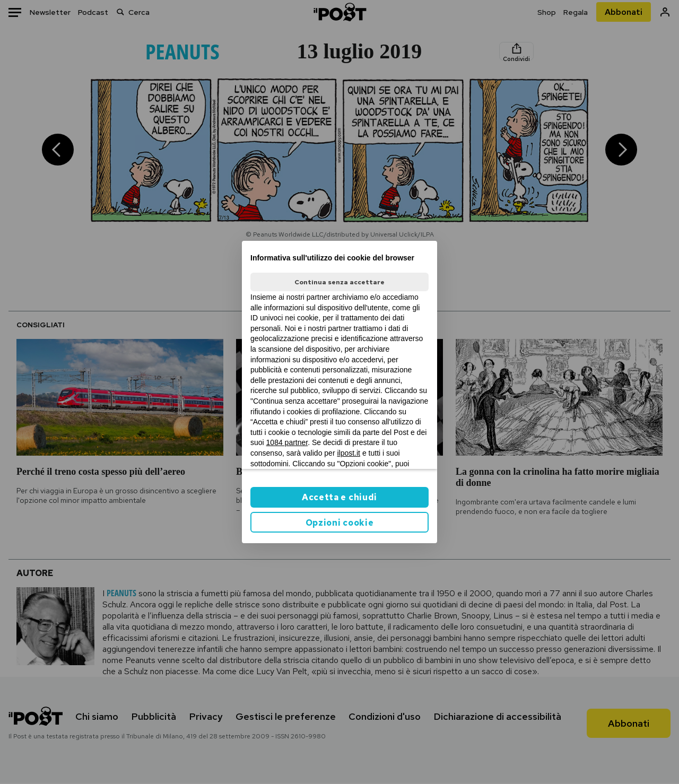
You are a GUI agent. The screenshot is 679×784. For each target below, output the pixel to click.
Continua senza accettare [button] (339, 282)
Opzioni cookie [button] (340, 523)
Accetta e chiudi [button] (339, 497)
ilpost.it (349, 453)
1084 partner (287, 442)
